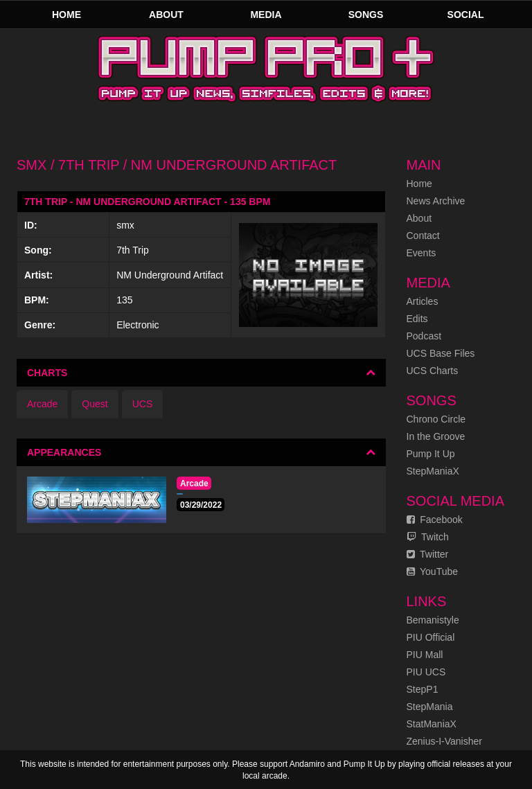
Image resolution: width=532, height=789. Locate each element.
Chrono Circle (436, 419)
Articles (423, 301)
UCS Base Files (441, 353)
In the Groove (436, 436)
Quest (95, 404)
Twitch (428, 537)
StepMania (430, 707)
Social (466, 15)
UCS (143, 404)
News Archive (436, 201)
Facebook (435, 520)
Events (422, 253)
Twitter (428, 554)
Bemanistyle (433, 620)
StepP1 (423, 689)
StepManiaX (433, 471)
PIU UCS (426, 672)
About (166, 15)
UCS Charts (433, 371)
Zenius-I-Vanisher (444, 741)
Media (266, 15)
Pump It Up (431, 454)
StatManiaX (432, 724)
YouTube (433, 571)
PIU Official (431, 637)
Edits (417, 319)
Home (66, 15)
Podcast (424, 336)
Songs (366, 15)
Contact (423, 236)
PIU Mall (425, 655)
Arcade (42, 404)
